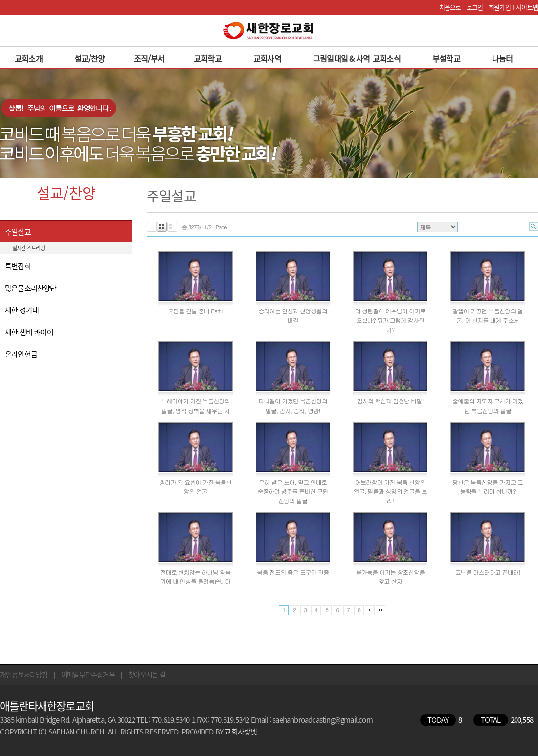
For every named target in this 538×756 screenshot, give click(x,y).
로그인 (475, 7)
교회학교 (208, 58)
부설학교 (446, 58)
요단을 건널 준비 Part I (195, 311)
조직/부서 (149, 58)
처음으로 (450, 7)
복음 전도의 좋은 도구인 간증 (293, 572)
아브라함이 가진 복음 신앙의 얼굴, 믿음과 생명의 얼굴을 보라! (390, 491)
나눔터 (503, 58)
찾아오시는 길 (147, 674)
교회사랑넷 (241, 732)
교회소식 (387, 58)
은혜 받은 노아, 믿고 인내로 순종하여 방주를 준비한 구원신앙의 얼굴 (293, 491)
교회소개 (29, 58)
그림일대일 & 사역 (341, 58)
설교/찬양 (90, 58)
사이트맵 (527, 7)
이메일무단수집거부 (88, 674)
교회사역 (267, 58)
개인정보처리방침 (24, 674)
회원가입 (500, 7)
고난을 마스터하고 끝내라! (488, 572)
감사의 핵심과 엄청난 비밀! (390, 401)
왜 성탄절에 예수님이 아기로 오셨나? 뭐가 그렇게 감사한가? (390, 320)
